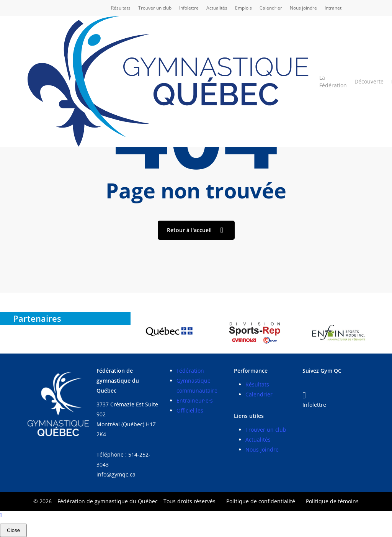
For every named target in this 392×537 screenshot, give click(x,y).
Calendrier (259, 394)
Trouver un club (266, 430)
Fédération (190, 371)
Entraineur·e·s (195, 400)
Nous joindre (262, 449)
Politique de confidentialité (261, 501)
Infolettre (314, 405)
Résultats (257, 384)
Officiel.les (190, 410)
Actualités (258, 440)
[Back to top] (196, 516)
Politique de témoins (332, 501)
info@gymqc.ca (116, 474)
